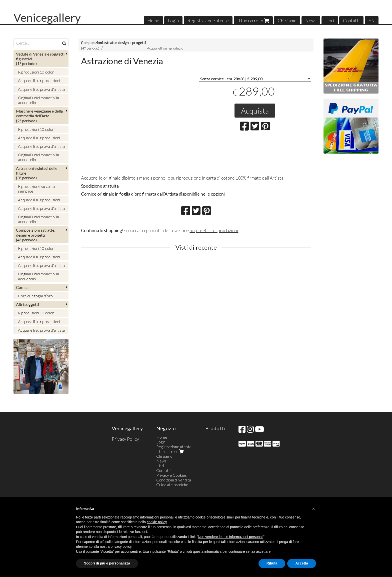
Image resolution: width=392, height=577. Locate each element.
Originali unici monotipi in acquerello (38, 100)
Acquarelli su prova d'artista (41, 89)
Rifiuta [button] (272, 563)
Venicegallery (47, 18)
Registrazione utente (208, 21)
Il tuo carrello (253, 21)
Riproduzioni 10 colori (36, 72)
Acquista (255, 111)
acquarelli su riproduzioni (214, 230)
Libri (330, 21)
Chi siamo (287, 21)
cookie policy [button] (157, 522)
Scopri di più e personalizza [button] (107, 563)
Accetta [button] (302, 563)
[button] (313, 509)
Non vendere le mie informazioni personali (230, 537)
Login (173, 21)
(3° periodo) (37, 173)
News (311, 21)
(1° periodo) (40, 59)
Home (153, 21)
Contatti (351, 21)
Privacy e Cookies (171, 475)
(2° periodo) (39, 116)
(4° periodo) (35, 235)
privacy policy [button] (121, 546)
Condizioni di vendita (174, 480)
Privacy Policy (125, 439)
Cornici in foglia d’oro (35, 296)
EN (372, 21)
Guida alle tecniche (172, 485)
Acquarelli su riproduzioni (167, 48)
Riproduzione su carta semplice (36, 189)
